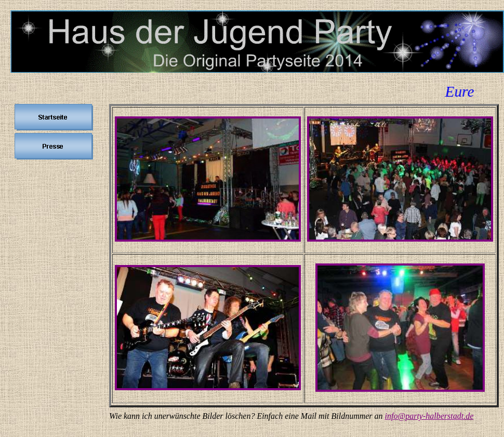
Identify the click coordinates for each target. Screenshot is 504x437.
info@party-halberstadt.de (429, 416)
